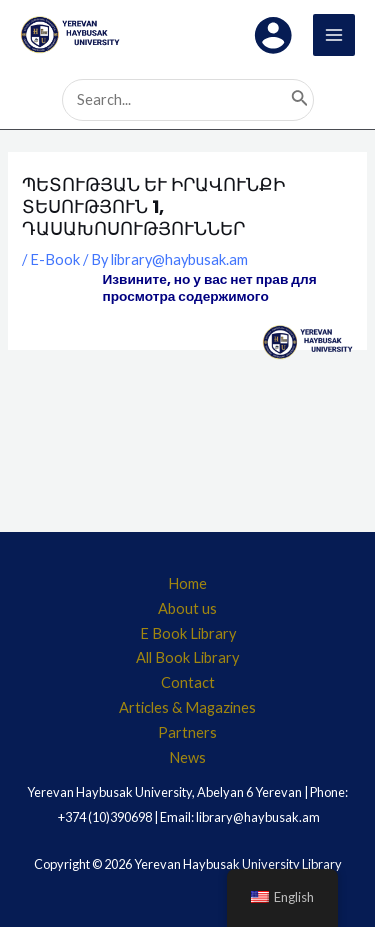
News (187, 757)
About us (187, 608)
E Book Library (188, 633)
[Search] (300, 100)
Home (187, 583)
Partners (187, 732)
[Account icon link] (273, 35)
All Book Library (187, 657)
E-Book (55, 259)
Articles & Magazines (187, 707)
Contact (188, 682)
